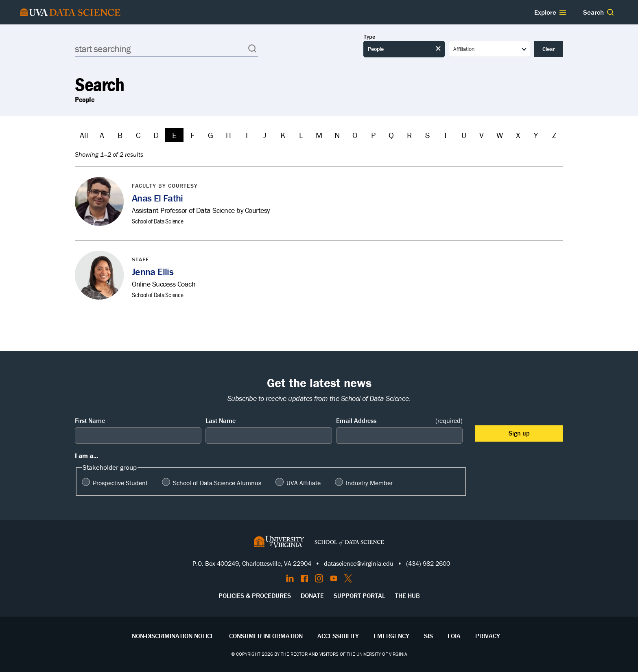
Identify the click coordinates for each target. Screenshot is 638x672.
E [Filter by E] (174, 135)
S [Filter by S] (427, 135)
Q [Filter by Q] (391, 135)
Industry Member (369, 483)
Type (369, 37)
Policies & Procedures (255, 595)
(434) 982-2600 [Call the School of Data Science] (428, 563)
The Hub (407, 595)
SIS (428, 636)
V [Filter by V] (482, 135)
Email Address (399, 421)
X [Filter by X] (518, 135)
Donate (312, 595)
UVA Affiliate (304, 483)
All (84, 135)
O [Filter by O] (355, 135)
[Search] (166, 49)
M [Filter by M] (319, 135)
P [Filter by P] (373, 135)
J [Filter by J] (265, 135)
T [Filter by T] (446, 135)
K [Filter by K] (283, 135)
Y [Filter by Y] (536, 135)
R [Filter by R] (409, 135)
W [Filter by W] (500, 135)
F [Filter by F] (192, 135)
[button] (610, 12)
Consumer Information (266, 636)
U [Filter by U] (464, 135)
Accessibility (338, 636)
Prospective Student (120, 483)
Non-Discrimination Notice (173, 636)
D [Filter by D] (156, 135)
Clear (549, 49)
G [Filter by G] (211, 135)
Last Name (221, 420)
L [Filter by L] (301, 135)
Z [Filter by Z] (554, 135)
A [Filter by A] (102, 135)
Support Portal (359, 595)
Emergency (391, 636)
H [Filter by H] (228, 135)
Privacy (488, 636)
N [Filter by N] (337, 135)
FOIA (454, 636)
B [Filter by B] (120, 135)
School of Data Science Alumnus (217, 483)
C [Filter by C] (138, 135)
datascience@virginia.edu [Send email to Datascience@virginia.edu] (359, 563)
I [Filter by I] (247, 135)
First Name (90, 420)
